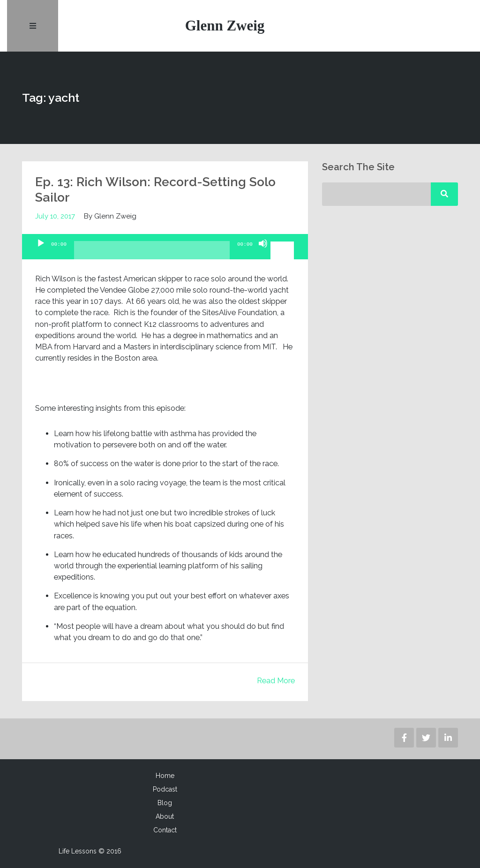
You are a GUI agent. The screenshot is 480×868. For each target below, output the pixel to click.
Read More (276, 681)
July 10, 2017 (56, 216)
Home (165, 776)
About (165, 816)
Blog (165, 803)
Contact (165, 830)
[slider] (152, 254)
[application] (165, 247)
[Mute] (263, 252)
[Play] (41, 252)
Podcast (165, 789)
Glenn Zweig (225, 26)
